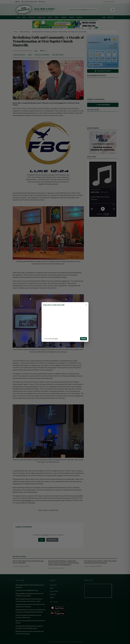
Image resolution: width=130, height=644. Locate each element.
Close (83, 339)
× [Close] (86, 305)
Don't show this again (50, 339)
